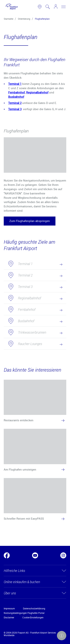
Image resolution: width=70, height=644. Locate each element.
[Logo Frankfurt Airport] (11, 7)
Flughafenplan (42, 19)
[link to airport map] (40, 7)
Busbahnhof (16, 97)
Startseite (8, 19)
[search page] (48, 7)
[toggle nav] (63, 7)
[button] (30, 221)
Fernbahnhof (17, 92)
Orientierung (24, 19)
